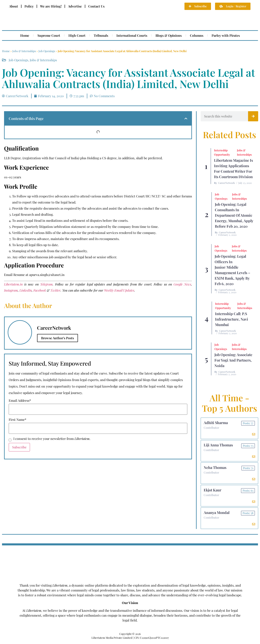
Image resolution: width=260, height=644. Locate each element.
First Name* (18, 420)
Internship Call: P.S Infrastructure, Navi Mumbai (232, 319)
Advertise (75, 6)
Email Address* (20, 401)
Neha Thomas (215, 469)
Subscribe (19, 447)
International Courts (132, 35)
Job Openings (47, 51)
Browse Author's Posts (58, 338)
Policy (29, 6)
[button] (186, 118)
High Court (77, 35)
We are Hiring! (51, 6)
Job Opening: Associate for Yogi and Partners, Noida (233, 360)
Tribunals (101, 35)
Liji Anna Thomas (218, 446)
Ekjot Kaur (213, 492)
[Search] (253, 116)
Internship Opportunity (222, 152)
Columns (197, 35)
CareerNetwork (226, 183)
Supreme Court (49, 35)
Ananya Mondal (217, 515)
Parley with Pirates (226, 35)
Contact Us (96, 6)
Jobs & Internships (24, 51)
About (14, 6)
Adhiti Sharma (216, 423)
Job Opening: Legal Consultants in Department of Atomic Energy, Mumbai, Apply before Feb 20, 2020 (234, 215)
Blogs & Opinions (169, 35)
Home (25, 35)
